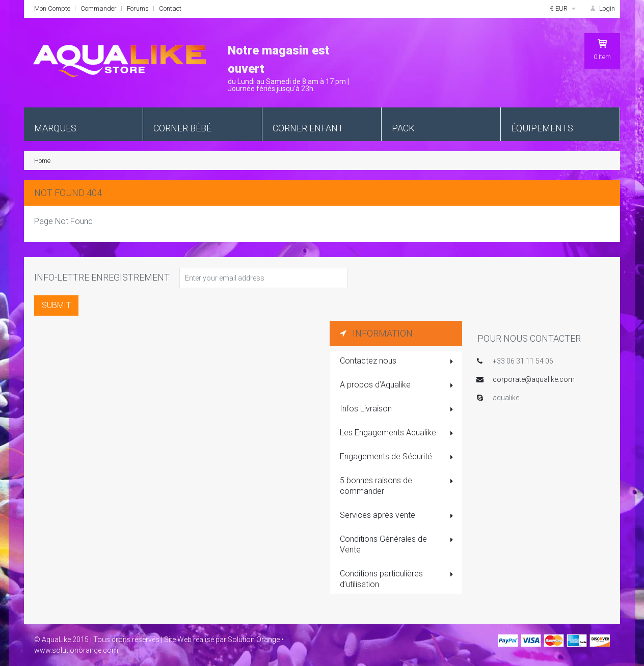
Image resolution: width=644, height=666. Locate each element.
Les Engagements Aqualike (397, 433)
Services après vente (397, 516)
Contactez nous (397, 362)
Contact (170, 8)
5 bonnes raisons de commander (397, 486)
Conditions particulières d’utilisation (397, 579)
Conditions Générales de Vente (397, 544)
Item (602, 49)
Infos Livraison (397, 409)
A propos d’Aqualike (397, 385)
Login (602, 8)
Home (42, 161)
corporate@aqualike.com (534, 379)
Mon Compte (52, 8)
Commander (99, 8)
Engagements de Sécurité (397, 457)
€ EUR (564, 8)
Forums (138, 8)
